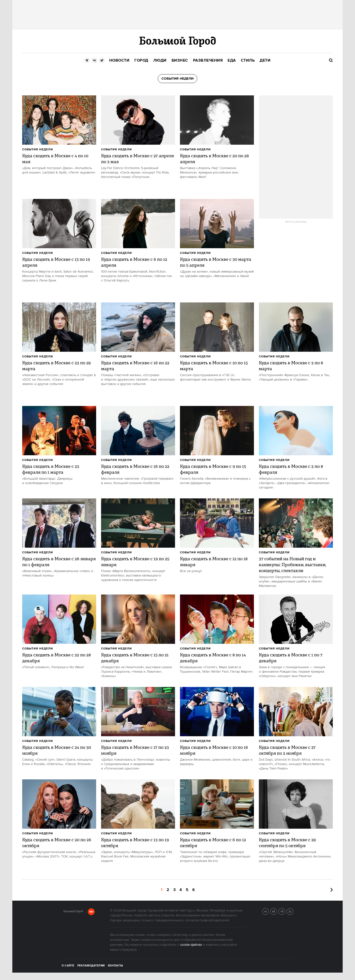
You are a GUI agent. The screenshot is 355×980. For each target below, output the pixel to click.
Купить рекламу (296, 222)
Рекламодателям (91, 966)
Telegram (285, 911)
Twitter (277, 911)
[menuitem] (119, 61)
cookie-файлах (191, 945)
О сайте (68, 966)
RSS (293, 911)
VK (269, 911)
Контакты (116, 966)
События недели (38, 149)
